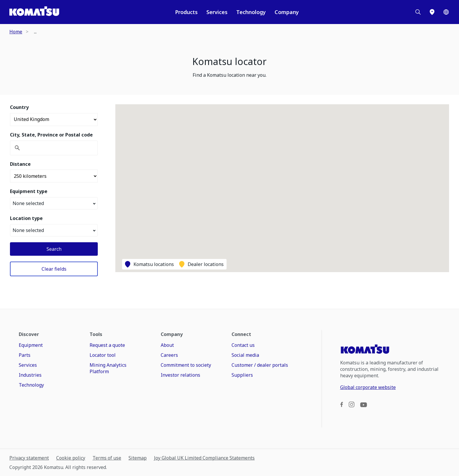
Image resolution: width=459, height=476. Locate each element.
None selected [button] (54, 203)
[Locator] (432, 12)
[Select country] (54, 120)
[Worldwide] (446, 12)
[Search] (418, 12)
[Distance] (54, 176)
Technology (251, 12)
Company (287, 12)
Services (217, 12)
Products (186, 12)
